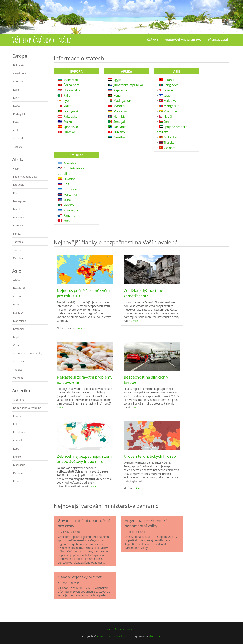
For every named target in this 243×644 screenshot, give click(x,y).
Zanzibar (18, 258)
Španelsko (19, 138)
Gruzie (17, 296)
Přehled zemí (218, 40)
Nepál (17, 337)
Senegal (18, 234)
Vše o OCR (155, 636)
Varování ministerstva (183, 40)
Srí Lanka (18, 361)
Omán (17, 345)
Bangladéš (19, 288)
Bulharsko (19, 65)
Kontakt (131, 629)
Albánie (18, 280)
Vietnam (18, 378)
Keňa (16, 193)
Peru (16, 481)
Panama (18, 473)
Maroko (18, 209)
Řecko (17, 130)
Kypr (16, 98)
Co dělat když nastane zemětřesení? (143, 293)
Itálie (16, 90)
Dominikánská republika (27, 408)
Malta (16, 106)
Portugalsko (20, 114)
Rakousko (19, 122)
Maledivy (18, 313)
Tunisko (18, 250)
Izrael (16, 304)
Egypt (16, 169)
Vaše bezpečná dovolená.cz (42, 40)
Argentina (19, 400)
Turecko (18, 147)
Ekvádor (18, 416)
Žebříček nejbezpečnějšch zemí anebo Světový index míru (85, 459)
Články (153, 40)
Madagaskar (20, 201)
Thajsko (18, 370)
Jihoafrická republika (25, 177)
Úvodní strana (116, 629)
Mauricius (19, 217)
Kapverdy (19, 185)
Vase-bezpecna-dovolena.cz (113, 636)
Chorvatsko (20, 81)
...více (79, 328)
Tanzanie (18, 242)
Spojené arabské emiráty (28, 353)
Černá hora (20, 73)
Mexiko (17, 457)
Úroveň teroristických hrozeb (150, 456)
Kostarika (19, 440)
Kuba (16, 449)
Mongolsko (20, 321)
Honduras (19, 432)
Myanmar (19, 329)
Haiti (16, 424)
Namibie (18, 226)
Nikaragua (19, 465)
